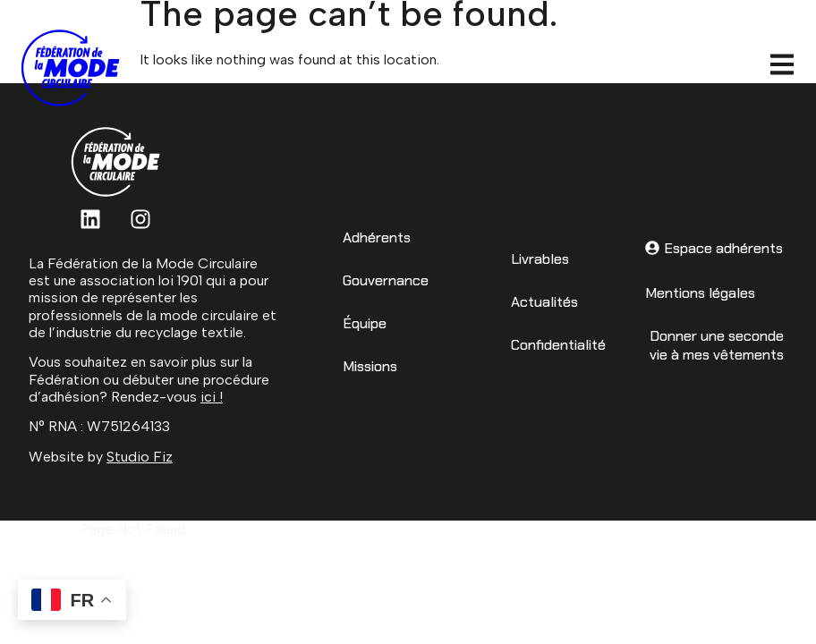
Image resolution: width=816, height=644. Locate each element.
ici (208, 397)
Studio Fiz (140, 457)
